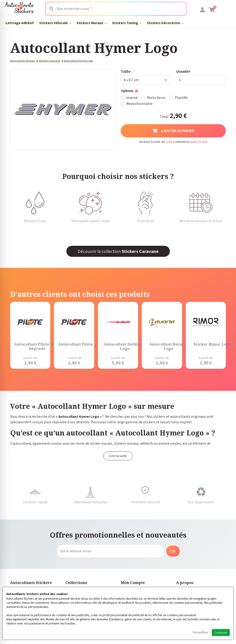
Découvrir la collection (118, 251)
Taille (126, 71)
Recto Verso (156, 98)
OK (173, 551)
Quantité (183, 71)
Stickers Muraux (91, 23)
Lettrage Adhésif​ (20, 23)
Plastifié (181, 98)
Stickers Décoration (165, 23)
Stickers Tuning (127, 23)
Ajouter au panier (173, 131)
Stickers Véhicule (55, 23)
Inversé (132, 98)
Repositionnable (139, 104)
